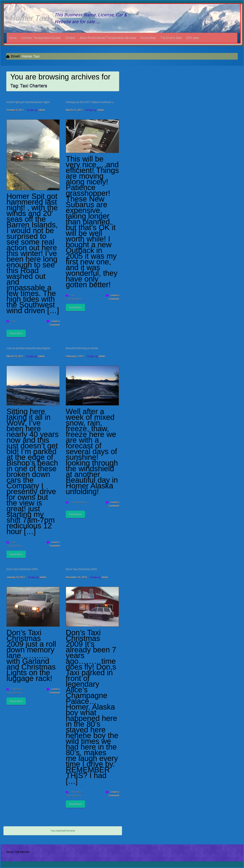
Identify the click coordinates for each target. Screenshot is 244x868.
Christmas (17, 689)
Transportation (74, 299)
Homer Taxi (29, 18)
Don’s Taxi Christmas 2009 (22, 569)
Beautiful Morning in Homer (82, 348)
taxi (13, 321)
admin (41, 110)
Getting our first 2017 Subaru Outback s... (90, 102)
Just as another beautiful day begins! (28, 348)
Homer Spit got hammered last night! (28, 102)
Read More (16, 333)
